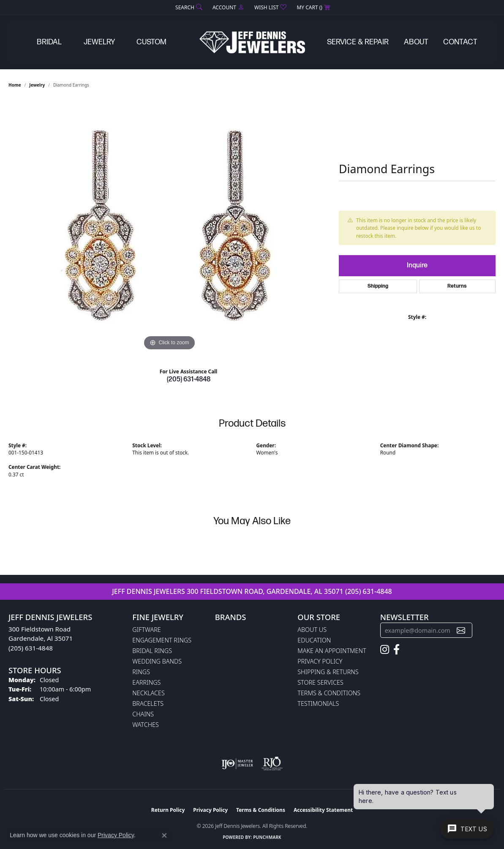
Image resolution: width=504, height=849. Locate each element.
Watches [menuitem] (146, 725)
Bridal (49, 42)
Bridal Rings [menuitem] (152, 651)
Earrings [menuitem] (146, 682)
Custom (151, 42)
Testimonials (318, 703)
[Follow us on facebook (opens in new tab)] (396, 650)
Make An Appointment (332, 651)
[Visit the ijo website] (237, 764)
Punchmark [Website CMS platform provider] (267, 837)
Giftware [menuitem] (146, 630)
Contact (460, 42)
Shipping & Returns (328, 672)
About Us (312, 630)
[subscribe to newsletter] (461, 630)
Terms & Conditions (329, 693)
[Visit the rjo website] (272, 764)
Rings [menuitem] (141, 672)
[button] (188, 7)
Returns (457, 286)
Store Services (320, 682)
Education (314, 640)
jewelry (37, 85)
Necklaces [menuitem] (148, 693)
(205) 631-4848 (189, 380)
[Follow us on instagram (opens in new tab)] (385, 650)
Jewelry (99, 42)
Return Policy (168, 810)
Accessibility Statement (323, 810)
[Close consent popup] (164, 835)
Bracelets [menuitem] (148, 703)
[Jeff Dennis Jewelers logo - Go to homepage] (252, 42)
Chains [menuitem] (143, 714)
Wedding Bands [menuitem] (157, 661)
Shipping (378, 286)
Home (15, 85)
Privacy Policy (320, 661)
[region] (169, 226)
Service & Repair (358, 42)
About (416, 42)
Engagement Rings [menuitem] (162, 640)
